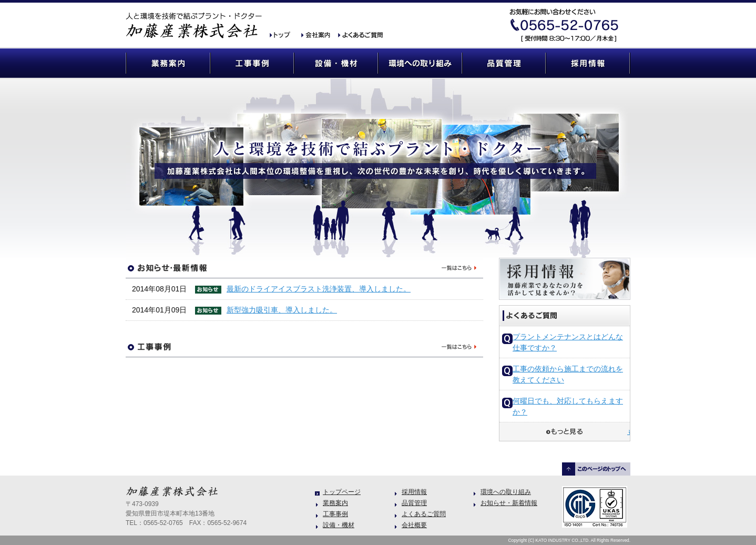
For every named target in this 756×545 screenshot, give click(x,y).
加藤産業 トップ (283, 36)
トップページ (342, 492)
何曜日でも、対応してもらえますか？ (568, 406)
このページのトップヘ (596, 469)
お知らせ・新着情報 (509, 503)
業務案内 (168, 63)
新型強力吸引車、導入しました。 (282, 310)
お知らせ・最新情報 (304, 268)
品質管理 (504, 63)
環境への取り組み (420, 63)
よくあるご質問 (360, 36)
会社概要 (318, 36)
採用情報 (588, 63)
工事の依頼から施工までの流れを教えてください (568, 374)
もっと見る (629, 431)
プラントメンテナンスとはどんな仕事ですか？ (568, 342)
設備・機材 (336, 63)
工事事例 (252, 63)
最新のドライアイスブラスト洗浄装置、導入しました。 (319, 289)
